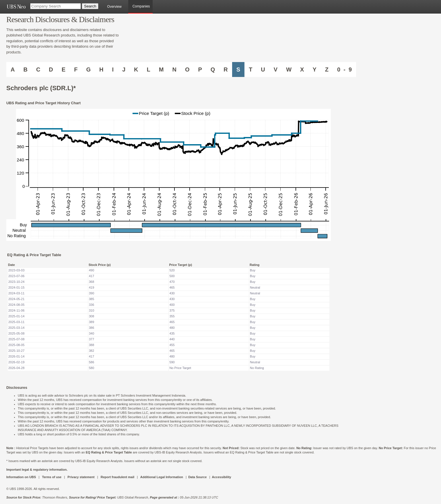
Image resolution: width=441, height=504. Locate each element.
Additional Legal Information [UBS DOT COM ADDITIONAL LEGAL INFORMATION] (162, 477)
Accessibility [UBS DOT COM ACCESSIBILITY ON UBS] (221, 477)
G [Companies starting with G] (88, 69)
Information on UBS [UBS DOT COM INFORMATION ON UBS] (22, 477)
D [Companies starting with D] (51, 69)
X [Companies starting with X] (302, 69)
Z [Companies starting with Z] (327, 69)
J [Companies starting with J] (124, 69)
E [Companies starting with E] (64, 69)
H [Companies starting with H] (101, 69)
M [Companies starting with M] (161, 69)
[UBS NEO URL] (16, 7)
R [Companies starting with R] (226, 69)
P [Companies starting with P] (200, 69)
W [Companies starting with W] (289, 69)
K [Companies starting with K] (136, 69)
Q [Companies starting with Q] (213, 69)
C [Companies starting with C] (38, 69)
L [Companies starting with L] (149, 69)
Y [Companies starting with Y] (314, 69)
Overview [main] (114, 7)
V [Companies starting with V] (276, 69)
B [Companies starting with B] (25, 69)
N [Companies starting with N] (174, 69)
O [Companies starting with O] (187, 69)
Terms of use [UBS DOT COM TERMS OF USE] (52, 477)
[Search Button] (90, 6)
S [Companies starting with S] (238, 69)
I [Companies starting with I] (113, 69)
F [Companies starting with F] (76, 69)
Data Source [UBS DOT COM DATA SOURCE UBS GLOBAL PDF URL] (197, 477)
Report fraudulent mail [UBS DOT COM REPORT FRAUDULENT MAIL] (117, 477)
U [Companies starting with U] (263, 69)
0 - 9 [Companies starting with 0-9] (344, 69)
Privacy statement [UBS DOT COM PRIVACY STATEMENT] (81, 477)
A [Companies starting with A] (13, 69)
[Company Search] (56, 6)
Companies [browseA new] (141, 6)
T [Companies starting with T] (250, 69)
